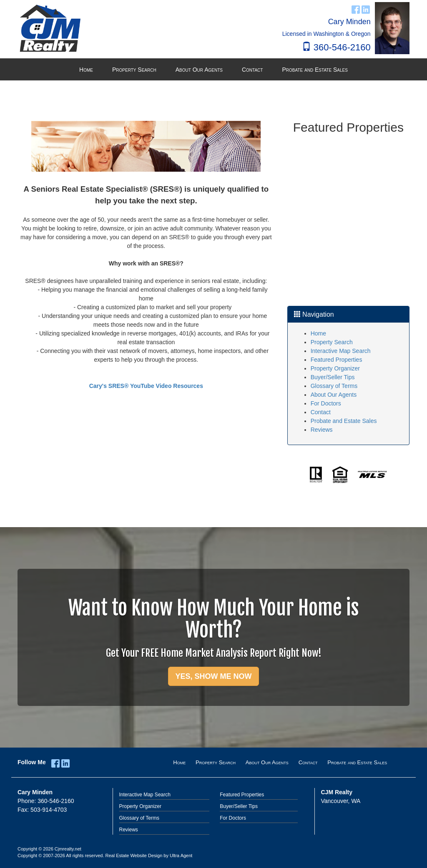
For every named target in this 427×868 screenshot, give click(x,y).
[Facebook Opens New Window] (356, 8)
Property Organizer (335, 368)
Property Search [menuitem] (134, 70)
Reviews (322, 430)
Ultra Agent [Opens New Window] (181, 855)
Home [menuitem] (86, 70)
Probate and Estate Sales (344, 421)
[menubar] (213, 70)
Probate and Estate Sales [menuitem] (315, 70)
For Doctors (326, 403)
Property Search (332, 342)
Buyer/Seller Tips (333, 377)
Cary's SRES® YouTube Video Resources (146, 386)
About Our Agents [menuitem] (199, 70)
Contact (321, 412)
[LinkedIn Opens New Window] (366, 8)
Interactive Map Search (341, 351)
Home (318, 333)
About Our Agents (334, 395)
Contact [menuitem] (252, 70)
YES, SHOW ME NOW (213, 676)
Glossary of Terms (334, 386)
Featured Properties (337, 360)
